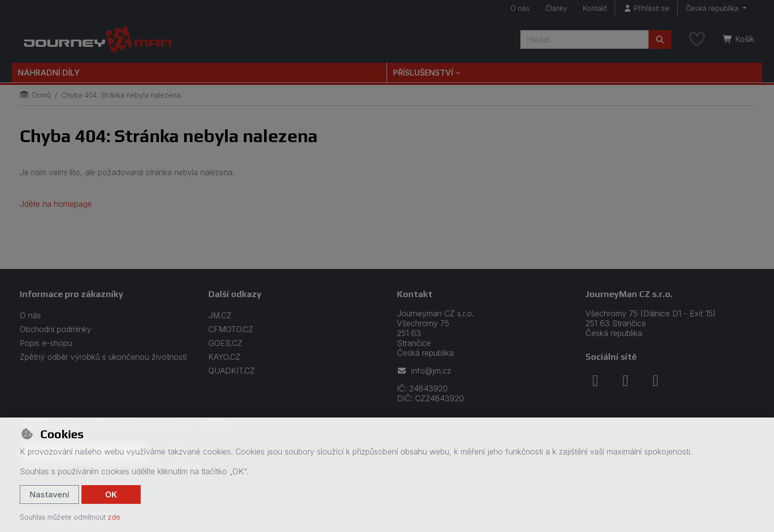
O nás (520, 8)
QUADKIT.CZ (232, 371)
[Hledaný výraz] (584, 39)
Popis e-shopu (46, 343)
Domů (35, 95)
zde (114, 517)
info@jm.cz (424, 371)
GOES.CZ (225, 343)
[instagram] (625, 380)
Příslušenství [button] (423, 73)
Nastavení (49, 494)
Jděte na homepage (56, 204)
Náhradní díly (49, 73)
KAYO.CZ (224, 357)
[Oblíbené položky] (697, 39)
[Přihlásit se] (646, 8)
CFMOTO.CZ (231, 329)
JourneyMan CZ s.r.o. (629, 294)
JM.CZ (220, 315)
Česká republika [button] (713, 8)
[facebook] (595, 380)
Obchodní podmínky (56, 329)
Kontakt (595, 8)
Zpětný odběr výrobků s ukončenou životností (103, 357)
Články (556, 8)
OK (111, 494)
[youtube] (656, 380)
